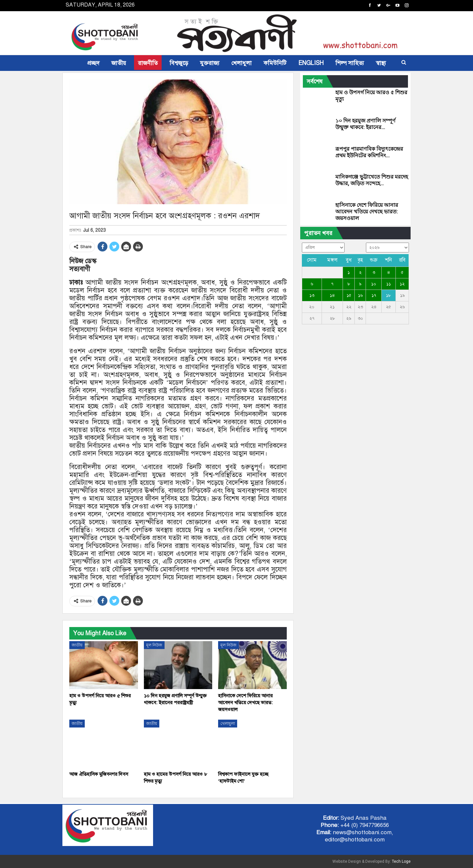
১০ (374, 284)
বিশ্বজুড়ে (179, 63)
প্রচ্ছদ (93, 63)
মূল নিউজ (154, 645)
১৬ (360, 295)
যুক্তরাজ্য (210, 63)
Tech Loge (401, 861)
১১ (389, 284)
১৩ (312, 295)
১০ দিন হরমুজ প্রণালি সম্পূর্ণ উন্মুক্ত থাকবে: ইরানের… (365, 124)
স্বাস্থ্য (381, 63)
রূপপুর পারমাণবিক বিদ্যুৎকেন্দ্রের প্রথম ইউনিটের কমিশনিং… (369, 152)
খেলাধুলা (241, 63)
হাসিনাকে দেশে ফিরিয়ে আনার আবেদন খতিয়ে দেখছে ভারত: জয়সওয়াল (367, 212)
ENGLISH (311, 63)
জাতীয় (119, 63)
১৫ (349, 295)
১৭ (374, 295)
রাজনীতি (148, 63)
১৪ (332, 295)
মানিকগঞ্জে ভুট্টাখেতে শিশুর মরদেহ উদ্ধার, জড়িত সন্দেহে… (372, 180)
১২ (402, 284)
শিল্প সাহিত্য (350, 63)
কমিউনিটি (275, 63)
